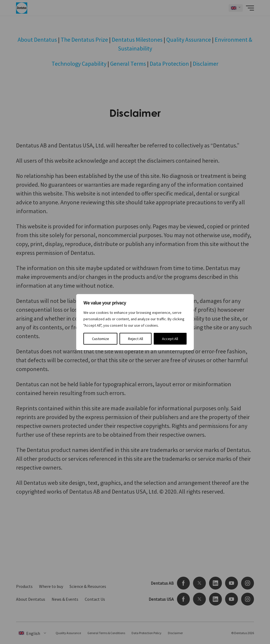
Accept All (170, 339)
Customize (101, 339)
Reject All (136, 339)
